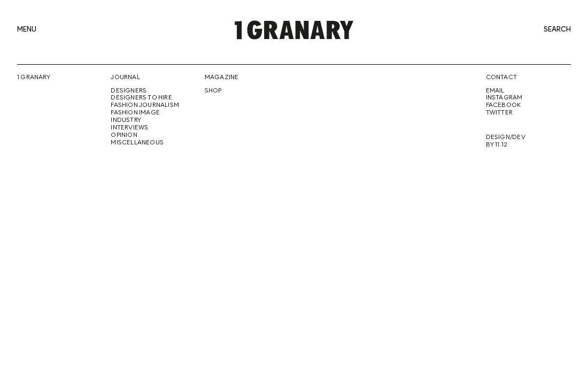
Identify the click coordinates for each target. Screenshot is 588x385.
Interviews (129, 128)
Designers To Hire (141, 98)
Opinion (124, 135)
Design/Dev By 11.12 (506, 141)
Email (495, 91)
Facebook (504, 105)
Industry (126, 120)
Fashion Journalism (145, 105)
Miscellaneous (137, 143)
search (557, 30)
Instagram (504, 98)
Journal (125, 78)
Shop (213, 91)
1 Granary (34, 78)
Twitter (499, 113)
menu (27, 30)
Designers (129, 91)
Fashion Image (135, 113)
